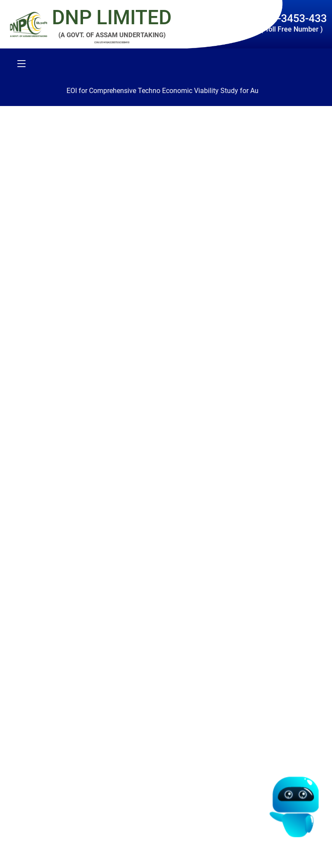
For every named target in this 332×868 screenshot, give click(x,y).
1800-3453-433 (290, 18)
